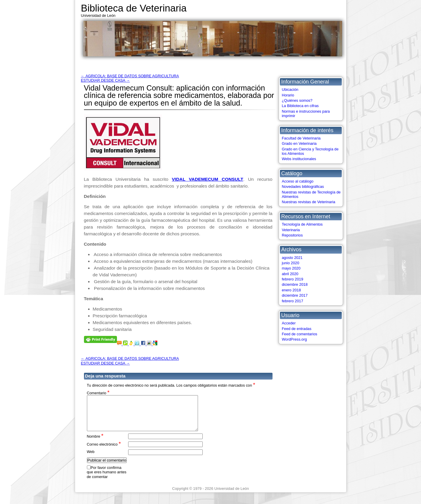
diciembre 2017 (295, 295)
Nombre (95, 443)
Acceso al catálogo (298, 181)
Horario (288, 95)
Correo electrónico (104, 451)
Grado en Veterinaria (299, 143)
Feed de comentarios (300, 334)
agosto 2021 (292, 258)
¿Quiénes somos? (297, 100)
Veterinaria (291, 230)
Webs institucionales (299, 159)
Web (91, 459)
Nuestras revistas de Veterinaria (309, 202)
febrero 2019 (293, 279)
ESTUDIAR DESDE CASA (105, 80)
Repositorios (292, 235)
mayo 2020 (291, 268)
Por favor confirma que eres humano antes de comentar (107, 479)
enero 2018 (292, 290)
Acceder (289, 323)
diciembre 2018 (295, 284)
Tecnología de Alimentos (302, 224)
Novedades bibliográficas (303, 187)
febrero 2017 (293, 301)
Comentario (98, 393)
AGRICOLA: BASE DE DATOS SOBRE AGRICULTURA (130, 76)
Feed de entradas (297, 329)
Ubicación (290, 90)
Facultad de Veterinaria (301, 138)
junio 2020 (291, 263)
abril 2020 (290, 274)
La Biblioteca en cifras (300, 106)
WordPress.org (294, 339)
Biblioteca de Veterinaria (134, 8)
